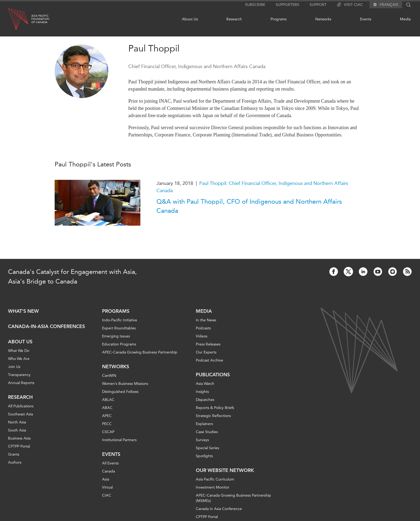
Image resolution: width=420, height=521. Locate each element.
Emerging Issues (116, 336)
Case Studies (207, 432)
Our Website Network (225, 470)
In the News (206, 320)
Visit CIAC (350, 5)
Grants (14, 454)
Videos (202, 336)
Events (366, 19)
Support (318, 5)
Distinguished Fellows (120, 392)
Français (389, 5)
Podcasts (203, 328)
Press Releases (208, 344)
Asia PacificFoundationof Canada (40, 19)
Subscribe (255, 5)
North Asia (17, 422)
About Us (190, 19)
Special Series (207, 448)
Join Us (14, 367)
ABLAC (108, 400)
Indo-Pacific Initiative (120, 320)
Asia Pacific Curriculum (215, 479)
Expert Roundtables (119, 328)
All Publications (21, 406)
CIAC (107, 495)
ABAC (107, 408)
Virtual (107, 487)
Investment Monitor (213, 487)
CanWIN (109, 376)
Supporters (287, 5)
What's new (23, 311)
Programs (279, 19)
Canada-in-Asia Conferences (46, 326)
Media (405, 19)
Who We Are (19, 359)
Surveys (202, 440)
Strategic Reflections (213, 416)
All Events (110, 463)
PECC (107, 424)
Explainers (204, 424)
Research (234, 19)
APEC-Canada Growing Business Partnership (140, 352)
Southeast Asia (20, 414)
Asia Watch (205, 384)
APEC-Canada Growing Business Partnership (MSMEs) (233, 498)
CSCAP (108, 432)
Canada (108, 471)
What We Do (19, 351)
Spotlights (204, 456)
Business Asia (19, 438)
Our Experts (206, 352)
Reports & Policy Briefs (215, 408)
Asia (106, 479)
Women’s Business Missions (125, 384)
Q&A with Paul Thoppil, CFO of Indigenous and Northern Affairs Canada (249, 206)
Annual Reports (21, 383)
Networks (323, 19)
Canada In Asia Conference (219, 509)
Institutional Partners (119, 440)
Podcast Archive (209, 360)
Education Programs (119, 344)
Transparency (19, 375)
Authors (15, 462)
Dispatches (205, 400)
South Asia (17, 430)
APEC (107, 416)
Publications (213, 375)
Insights (202, 392)
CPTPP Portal (19, 446)
